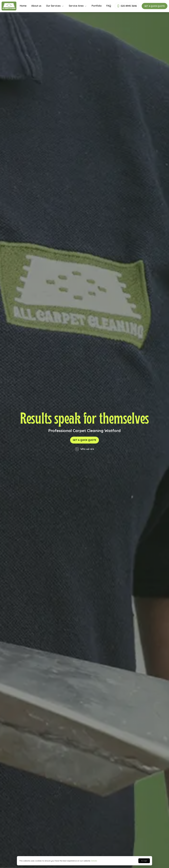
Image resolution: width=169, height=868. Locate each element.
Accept (144, 861)
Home (23, 6)
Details (94, 861)
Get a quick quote (155, 6)
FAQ (109, 6)
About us (36, 6)
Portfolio (97, 6)
